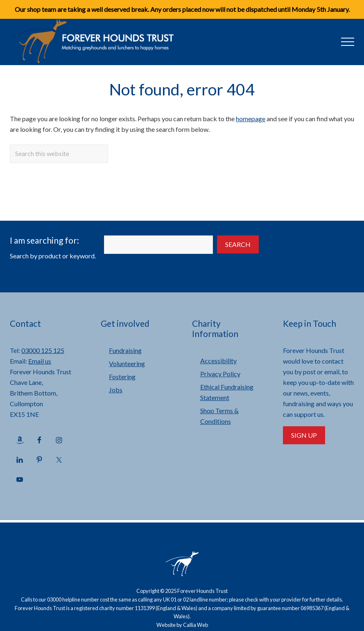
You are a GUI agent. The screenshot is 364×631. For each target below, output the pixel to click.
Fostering (122, 377)
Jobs (116, 390)
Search (238, 244)
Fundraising (125, 350)
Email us (40, 361)
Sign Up (304, 435)
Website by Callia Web (182, 625)
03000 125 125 (43, 350)
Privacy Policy (220, 374)
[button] (348, 42)
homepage (251, 119)
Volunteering (127, 363)
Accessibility (218, 361)
